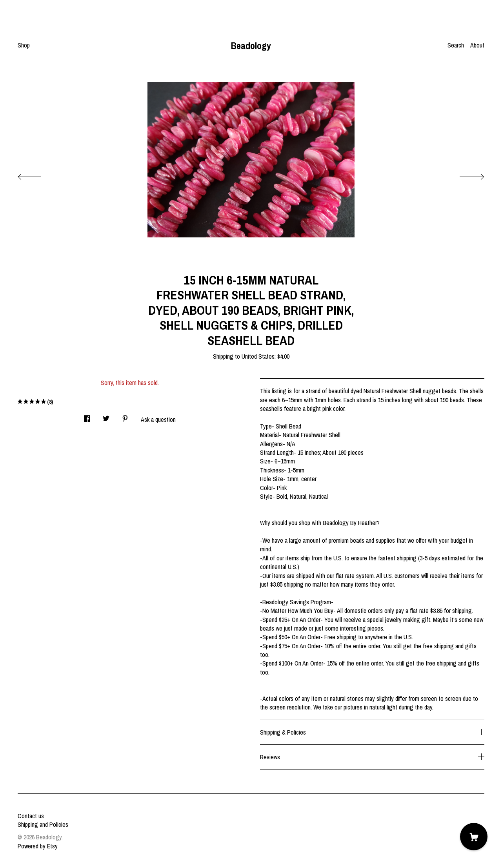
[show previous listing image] (37, 175)
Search (456, 45)
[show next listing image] (465, 175)
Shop (24, 45)
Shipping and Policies (43, 824)
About (477, 45)
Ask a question (158, 419)
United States (258, 356)
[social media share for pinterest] (125, 416)
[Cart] (474, 837)
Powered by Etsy (38, 846)
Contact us (31, 816)
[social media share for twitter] (106, 416)
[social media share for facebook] (87, 416)
